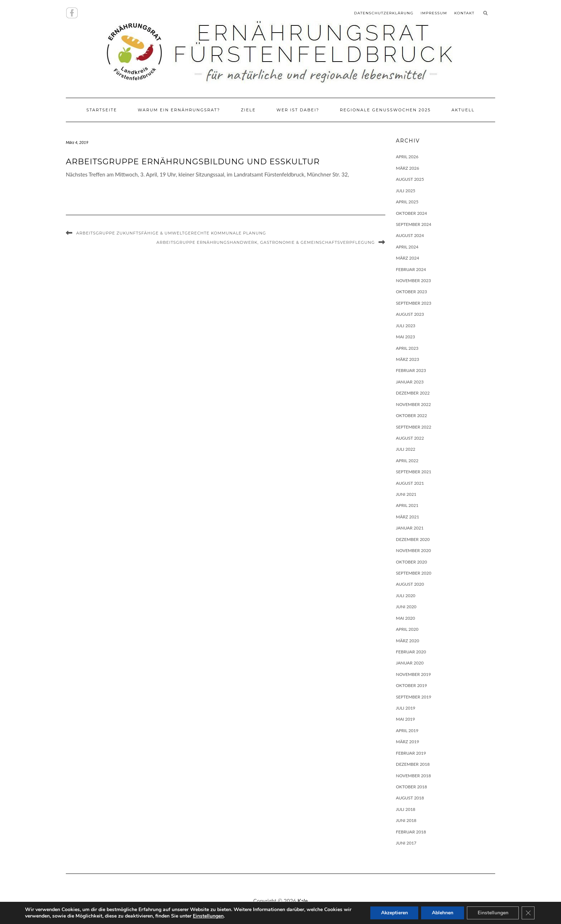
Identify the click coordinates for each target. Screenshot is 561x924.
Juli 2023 (406, 326)
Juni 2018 (406, 820)
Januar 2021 (410, 528)
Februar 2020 (411, 652)
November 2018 (414, 776)
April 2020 (407, 629)
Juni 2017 (406, 843)
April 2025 (407, 202)
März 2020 (408, 641)
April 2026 (407, 157)
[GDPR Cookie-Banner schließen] (528, 913)
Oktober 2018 (412, 787)
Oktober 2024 (412, 213)
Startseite (102, 110)
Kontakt (464, 13)
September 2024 (414, 224)
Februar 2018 (411, 832)
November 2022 (414, 404)
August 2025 (410, 179)
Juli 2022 (406, 449)
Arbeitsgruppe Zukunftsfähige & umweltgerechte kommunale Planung (171, 233)
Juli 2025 (406, 191)
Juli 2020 (406, 596)
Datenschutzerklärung (384, 13)
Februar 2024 (411, 269)
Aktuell (463, 110)
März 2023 (408, 359)
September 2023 (414, 303)
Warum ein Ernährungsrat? (179, 110)
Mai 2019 (406, 719)
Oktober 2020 (412, 562)
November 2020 (414, 550)
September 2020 (414, 573)
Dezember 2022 (413, 393)
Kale (303, 901)
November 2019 (414, 674)
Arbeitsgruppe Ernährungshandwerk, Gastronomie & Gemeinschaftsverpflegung (265, 242)
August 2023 (410, 314)
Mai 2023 (406, 337)
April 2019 (407, 731)
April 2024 (407, 247)
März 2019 (408, 742)
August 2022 (410, 438)
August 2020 (410, 584)
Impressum (434, 13)
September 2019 (414, 697)
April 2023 (407, 348)
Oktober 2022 (412, 415)
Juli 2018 (406, 809)
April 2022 (407, 461)
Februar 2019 (411, 753)
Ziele (248, 110)
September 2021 (414, 472)
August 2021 (410, 483)
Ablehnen (442, 913)
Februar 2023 (411, 370)
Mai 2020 (406, 618)
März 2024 (408, 258)
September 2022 (414, 427)
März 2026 (408, 168)
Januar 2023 (410, 382)
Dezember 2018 (413, 764)
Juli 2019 (406, 708)
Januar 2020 (410, 663)
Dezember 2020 (413, 539)
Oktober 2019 (412, 685)
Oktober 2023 (412, 292)
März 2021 (408, 517)
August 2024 (410, 235)
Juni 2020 (406, 607)
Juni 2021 (406, 494)
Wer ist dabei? (298, 110)
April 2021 (407, 505)
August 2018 (410, 798)
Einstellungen (217, 916)
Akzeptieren (394, 913)
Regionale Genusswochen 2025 (385, 110)
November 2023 (414, 280)
